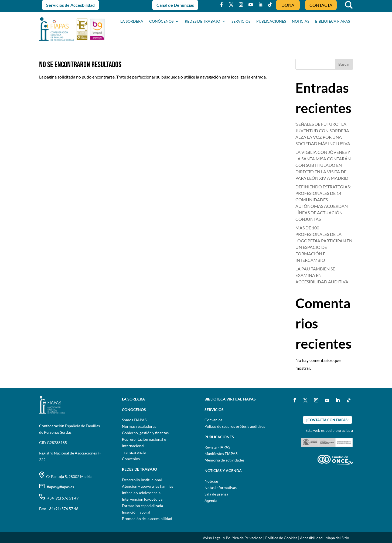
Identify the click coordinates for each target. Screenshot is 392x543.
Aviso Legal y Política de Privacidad (233, 538)
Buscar (344, 64)
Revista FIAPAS (217, 447)
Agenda (211, 500)
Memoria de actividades (224, 460)
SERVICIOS (241, 21)
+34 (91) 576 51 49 (59, 498)
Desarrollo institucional (142, 480)
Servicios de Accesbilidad (70, 5)
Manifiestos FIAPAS (221, 454)
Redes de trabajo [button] (202, 21)
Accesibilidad (311, 538)
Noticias (212, 481)
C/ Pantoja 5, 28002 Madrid (66, 476)
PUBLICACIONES (271, 21)
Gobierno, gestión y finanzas (145, 433)
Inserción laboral (136, 512)
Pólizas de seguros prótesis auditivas (235, 426)
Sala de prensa (216, 494)
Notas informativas (221, 488)
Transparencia (134, 452)
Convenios (131, 459)
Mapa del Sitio (337, 538)
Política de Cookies (281, 538)
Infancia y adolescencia (141, 493)
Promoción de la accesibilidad (147, 519)
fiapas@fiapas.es (57, 487)
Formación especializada (142, 506)
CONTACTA (321, 5)
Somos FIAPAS (134, 420)
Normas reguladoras (139, 426)
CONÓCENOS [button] (161, 21)
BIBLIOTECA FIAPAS (333, 21)
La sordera (132, 21)
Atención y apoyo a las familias (148, 486)
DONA (288, 5)
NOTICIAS (301, 21)
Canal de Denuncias (175, 5)
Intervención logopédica (142, 499)
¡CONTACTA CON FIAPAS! (328, 420)
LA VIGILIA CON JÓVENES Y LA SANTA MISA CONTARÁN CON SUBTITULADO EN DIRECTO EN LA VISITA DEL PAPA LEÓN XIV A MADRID (323, 165)
